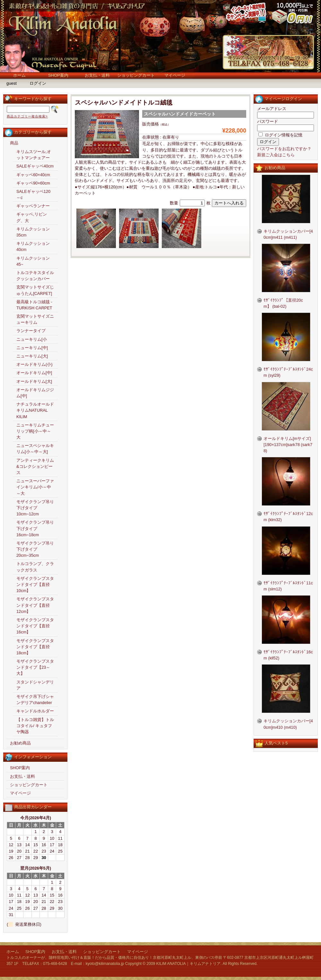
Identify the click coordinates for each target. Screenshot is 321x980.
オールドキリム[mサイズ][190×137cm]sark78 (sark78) (288, 445)
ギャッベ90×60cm (33, 183)
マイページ (175, 75)
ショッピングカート (136, 75)
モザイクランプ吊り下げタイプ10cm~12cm (35, 508)
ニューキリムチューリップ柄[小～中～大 (35, 431)
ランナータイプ (31, 331)
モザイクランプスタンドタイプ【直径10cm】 (35, 585)
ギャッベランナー (33, 206)
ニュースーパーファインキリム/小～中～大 (35, 487)
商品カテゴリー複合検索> (27, 116)
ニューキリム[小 (32, 339)
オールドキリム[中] (34, 373)
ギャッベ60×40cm (33, 175)
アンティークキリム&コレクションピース (35, 466)
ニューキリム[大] (32, 356)
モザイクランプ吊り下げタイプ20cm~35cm (35, 549)
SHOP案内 (58, 75)
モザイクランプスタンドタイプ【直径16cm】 (35, 626)
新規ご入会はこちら (276, 155)
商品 (14, 143)
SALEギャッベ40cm (35, 166)
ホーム (19, 75)
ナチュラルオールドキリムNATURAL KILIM (35, 410)
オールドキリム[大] (34, 381)
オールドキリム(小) (35, 364)
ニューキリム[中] (32, 348)
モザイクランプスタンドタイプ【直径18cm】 (35, 647)
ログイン (38, 83)
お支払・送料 (97, 75)
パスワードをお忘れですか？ (284, 149)
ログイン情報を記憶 (280, 135)
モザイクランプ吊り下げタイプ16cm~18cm (35, 528)
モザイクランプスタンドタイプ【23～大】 (35, 667)
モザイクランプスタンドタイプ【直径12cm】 (35, 605)
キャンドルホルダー (35, 711)
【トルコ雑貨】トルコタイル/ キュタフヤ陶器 (35, 726)
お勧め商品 (20, 743)
